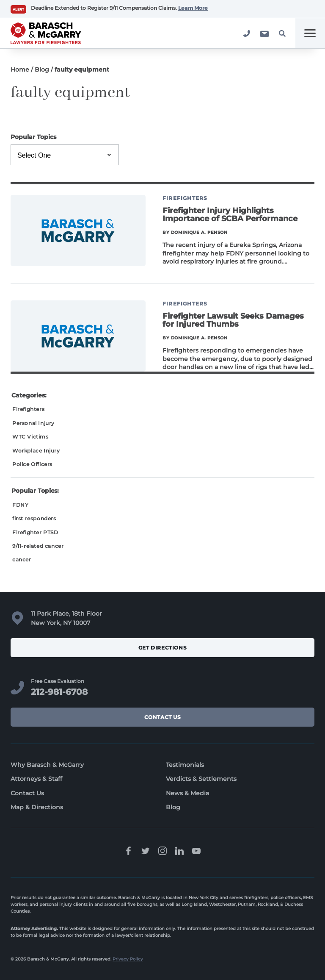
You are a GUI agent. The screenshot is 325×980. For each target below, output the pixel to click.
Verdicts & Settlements (201, 779)
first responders (34, 518)
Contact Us (163, 717)
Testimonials (185, 765)
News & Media (187, 793)
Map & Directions (37, 807)
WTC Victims (30, 437)
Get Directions (162, 648)
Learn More (193, 8)
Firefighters (28, 409)
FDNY (20, 505)
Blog (42, 69)
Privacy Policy (128, 959)
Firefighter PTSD (35, 532)
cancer (22, 559)
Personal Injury (33, 423)
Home (20, 69)
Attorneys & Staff (36, 779)
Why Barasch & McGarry (47, 765)
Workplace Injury (36, 451)
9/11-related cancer (38, 546)
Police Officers (32, 464)
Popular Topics (33, 137)
